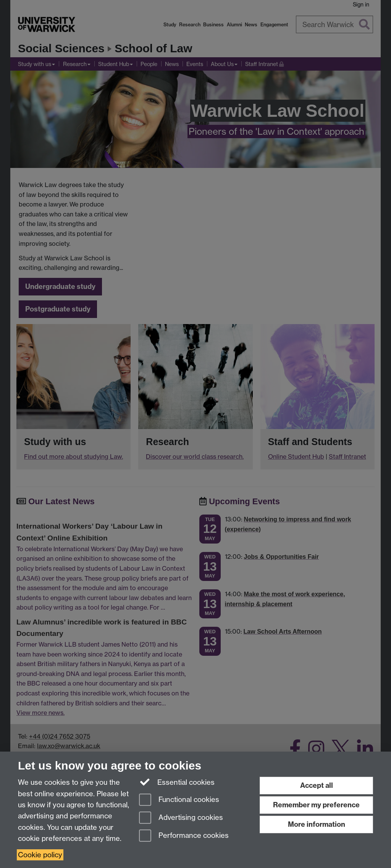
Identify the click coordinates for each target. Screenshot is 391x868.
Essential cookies (177, 782)
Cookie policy (40, 855)
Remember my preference (316, 805)
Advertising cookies (181, 818)
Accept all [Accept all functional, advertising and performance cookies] (317, 785)
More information (317, 824)
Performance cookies (184, 836)
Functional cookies (179, 800)
